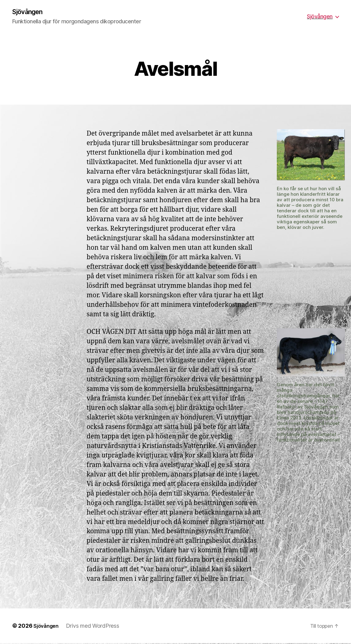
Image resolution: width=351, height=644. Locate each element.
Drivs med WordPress (96, 627)
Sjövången (30, 12)
